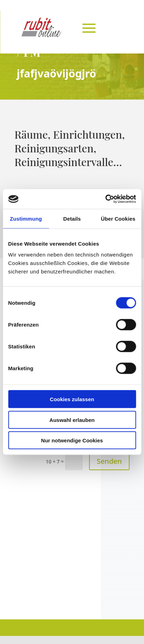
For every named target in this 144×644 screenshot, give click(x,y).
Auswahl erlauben (72, 420)
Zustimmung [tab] (26, 218)
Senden (109, 461)
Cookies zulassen (72, 399)
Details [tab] (72, 218)
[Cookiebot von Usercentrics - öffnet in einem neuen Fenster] (105, 199)
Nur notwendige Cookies (72, 440)
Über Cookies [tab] (118, 218)
